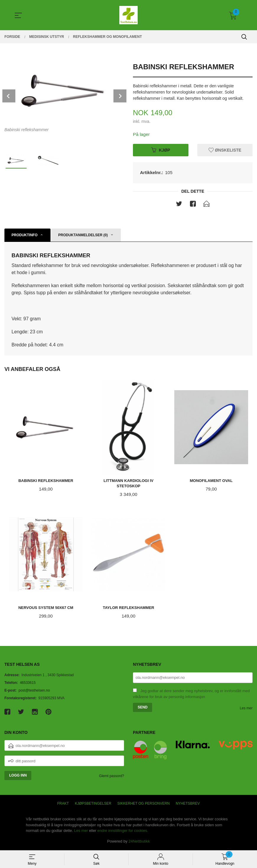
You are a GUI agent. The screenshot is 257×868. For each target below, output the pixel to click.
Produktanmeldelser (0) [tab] (83, 236)
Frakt (63, 805)
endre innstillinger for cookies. (123, 832)
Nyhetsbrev (188, 805)
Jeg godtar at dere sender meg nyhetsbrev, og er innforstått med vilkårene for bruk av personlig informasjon (191, 695)
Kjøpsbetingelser (93, 805)
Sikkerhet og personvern (143, 805)
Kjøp (161, 150)
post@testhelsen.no (34, 692)
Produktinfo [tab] (25, 236)
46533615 (28, 684)
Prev (9, 96)
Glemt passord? (112, 777)
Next (120, 96)
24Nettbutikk (139, 842)
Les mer (246, 709)
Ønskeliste (225, 150)
